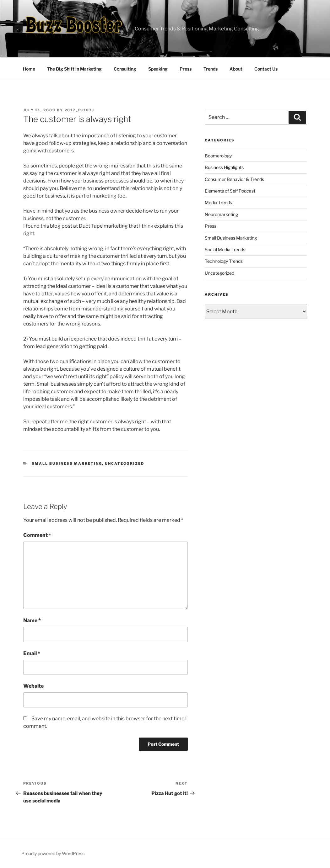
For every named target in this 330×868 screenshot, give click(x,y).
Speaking (158, 69)
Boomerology (218, 156)
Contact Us (266, 69)
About (236, 69)
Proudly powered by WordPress (53, 853)
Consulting (125, 69)
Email (32, 653)
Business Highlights (224, 167)
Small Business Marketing (67, 463)
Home (29, 69)
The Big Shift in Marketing (74, 69)
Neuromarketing (221, 214)
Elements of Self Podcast (230, 191)
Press (186, 69)
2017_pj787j (80, 110)
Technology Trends (224, 261)
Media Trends (218, 202)
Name (32, 620)
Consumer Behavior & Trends (234, 179)
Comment (37, 535)
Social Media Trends (225, 249)
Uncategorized (124, 463)
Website (33, 686)
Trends (211, 69)
